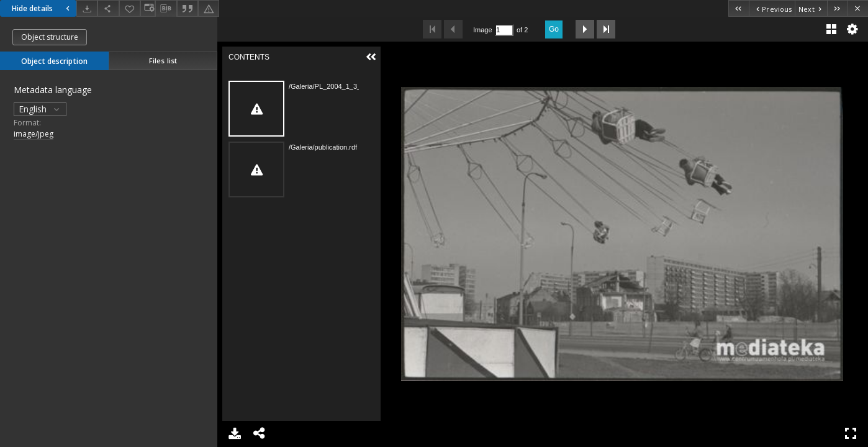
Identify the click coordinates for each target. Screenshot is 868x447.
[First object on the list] (739, 8)
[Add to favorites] (130, 8)
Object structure (50, 37)
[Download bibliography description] (166, 9)
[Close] (858, 8)
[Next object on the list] (811, 8)
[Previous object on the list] (772, 8)
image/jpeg (34, 134)
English (40, 109)
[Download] (87, 8)
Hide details (42, 8)
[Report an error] (209, 8)
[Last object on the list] (837, 8)
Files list (163, 61)
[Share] (108, 8)
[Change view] (148, 8)
